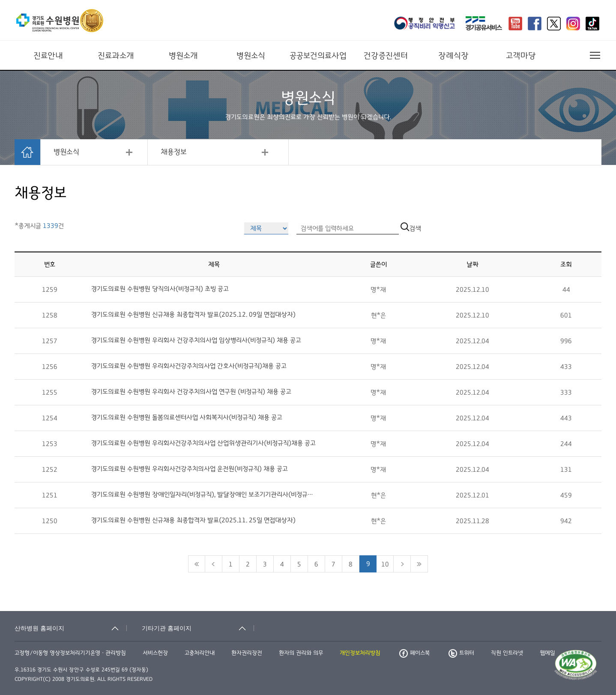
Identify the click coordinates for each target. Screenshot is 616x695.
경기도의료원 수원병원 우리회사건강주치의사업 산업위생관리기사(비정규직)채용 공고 (203, 443)
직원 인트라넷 (507, 653)
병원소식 (251, 56)
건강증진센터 (386, 56)
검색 (411, 228)
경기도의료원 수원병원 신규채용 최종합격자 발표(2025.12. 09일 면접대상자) (193, 315)
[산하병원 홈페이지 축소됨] (71, 628)
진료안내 (48, 56)
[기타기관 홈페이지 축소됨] (198, 628)
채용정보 (174, 152)
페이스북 (414, 653)
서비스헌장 (155, 653)
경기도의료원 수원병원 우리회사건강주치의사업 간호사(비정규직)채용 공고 (189, 366)
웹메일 (547, 653)
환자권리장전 (247, 653)
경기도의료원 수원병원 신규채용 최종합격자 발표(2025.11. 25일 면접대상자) (193, 520)
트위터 (461, 653)
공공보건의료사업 (318, 56)
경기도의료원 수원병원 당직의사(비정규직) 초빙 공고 (160, 289)
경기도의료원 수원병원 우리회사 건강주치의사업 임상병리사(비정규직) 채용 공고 (196, 340)
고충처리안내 (200, 653)
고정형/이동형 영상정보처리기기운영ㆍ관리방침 (70, 653)
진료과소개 (116, 56)
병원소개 (183, 56)
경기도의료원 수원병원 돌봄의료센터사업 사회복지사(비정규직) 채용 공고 (187, 417)
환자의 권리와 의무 (301, 653)
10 (385, 564)
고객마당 (521, 56)
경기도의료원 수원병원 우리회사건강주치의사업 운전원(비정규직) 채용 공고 (190, 469)
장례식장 (453, 56)
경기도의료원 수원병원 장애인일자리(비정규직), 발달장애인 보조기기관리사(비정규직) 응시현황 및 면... (205, 494)
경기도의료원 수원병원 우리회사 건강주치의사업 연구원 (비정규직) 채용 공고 (191, 392)
